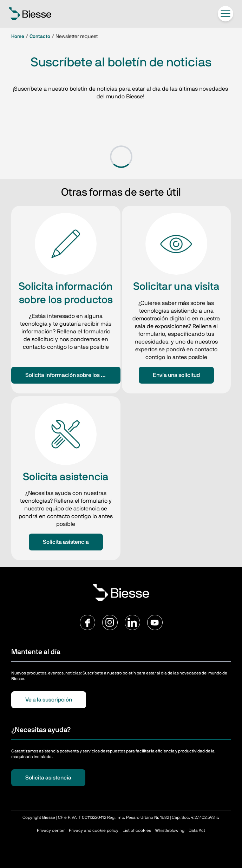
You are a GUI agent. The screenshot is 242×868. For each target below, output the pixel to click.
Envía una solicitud (176, 375)
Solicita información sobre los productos (73, 375)
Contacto (40, 37)
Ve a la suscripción (49, 700)
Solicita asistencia (66, 542)
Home (18, 37)
